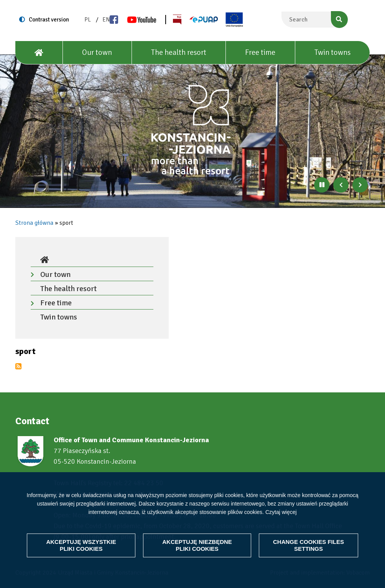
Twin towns (332, 52)
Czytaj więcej (281, 512)
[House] (39, 53)
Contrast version (49, 20)
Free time (260, 52)
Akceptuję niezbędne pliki (197, 545)
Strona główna (34, 223)
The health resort (179, 52)
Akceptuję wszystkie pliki (81, 545)
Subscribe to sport (18, 366)
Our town (97, 52)
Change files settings (308, 545)
